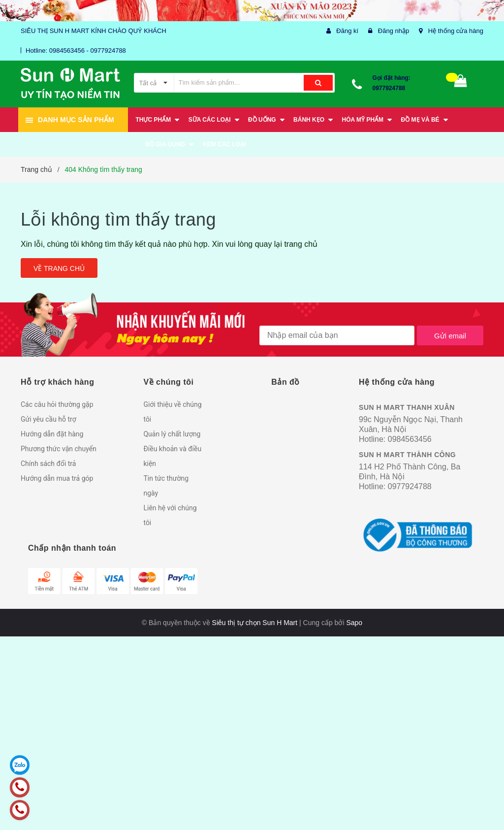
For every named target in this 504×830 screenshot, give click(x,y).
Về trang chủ (59, 268)
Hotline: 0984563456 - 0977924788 (76, 50)
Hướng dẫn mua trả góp (57, 478)
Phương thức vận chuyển (59, 449)
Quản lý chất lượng (172, 434)
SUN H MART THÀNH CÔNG (407, 455)
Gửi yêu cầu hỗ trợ (48, 419)
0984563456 (410, 439)
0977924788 (389, 88)
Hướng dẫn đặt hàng (52, 434)
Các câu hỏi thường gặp (57, 404)
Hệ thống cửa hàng (456, 31)
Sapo (354, 623)
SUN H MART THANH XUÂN (407, 407)
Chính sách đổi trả (48, 464)
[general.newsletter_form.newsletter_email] (337, 335)
